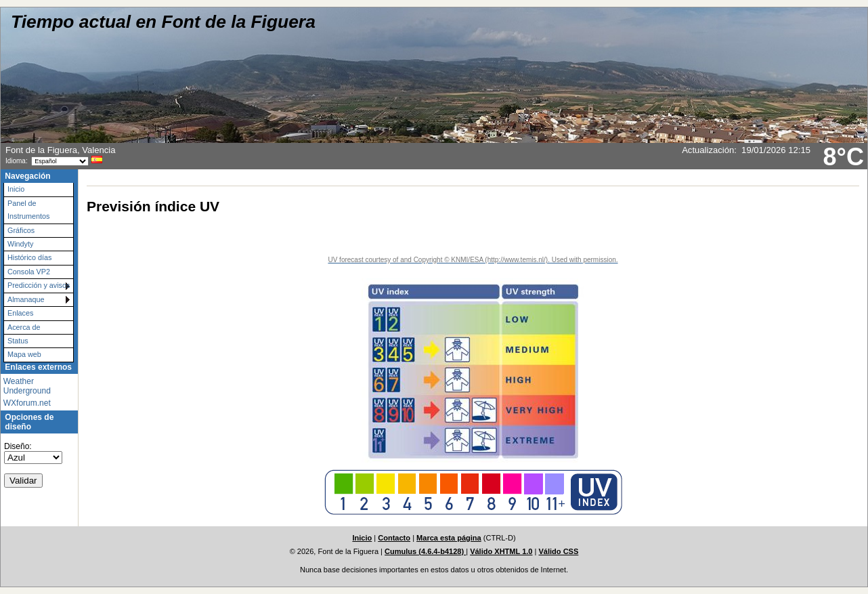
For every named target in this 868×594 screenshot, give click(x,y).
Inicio (16, 189)
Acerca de (24, 327)
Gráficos (21, 230)
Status (18, 341)
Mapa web (24, 354)
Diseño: (18, 446)
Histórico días (29, 257)
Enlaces (20, 313)
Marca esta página (449, 538)
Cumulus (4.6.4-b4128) (425, 551)
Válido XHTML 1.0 (501, 551)
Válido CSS (558, 551)
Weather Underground (27, 386)
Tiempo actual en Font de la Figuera (163, 22)
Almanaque (26, 299)
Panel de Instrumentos (28, 210)
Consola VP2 (29, 272)
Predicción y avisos (39, 285)
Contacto (394, 538)
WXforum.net (27, 403)
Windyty (20, 244)
